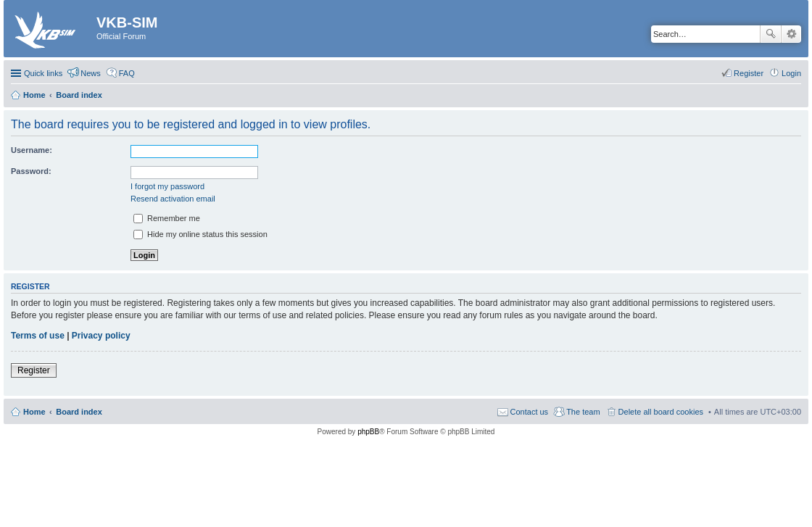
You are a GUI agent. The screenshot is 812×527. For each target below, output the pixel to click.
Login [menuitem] (791, 73)
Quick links (43, 73)
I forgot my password (167, 186)
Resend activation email (173, 199)
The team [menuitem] (583, 412)
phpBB (368, 432)
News (91, 73)
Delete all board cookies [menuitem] (661, 412)
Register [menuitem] (749, 73)
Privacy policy (101, 336)
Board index (79, 412)
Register (34, 370)
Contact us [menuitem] (530, 412)
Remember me (167, 218)
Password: (31, 171)
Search (771, 34)
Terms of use (38, 336)
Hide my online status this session (200, 234)
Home (34, 412)
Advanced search (791, 34)
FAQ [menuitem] (127, 73)
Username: (32, 150)
